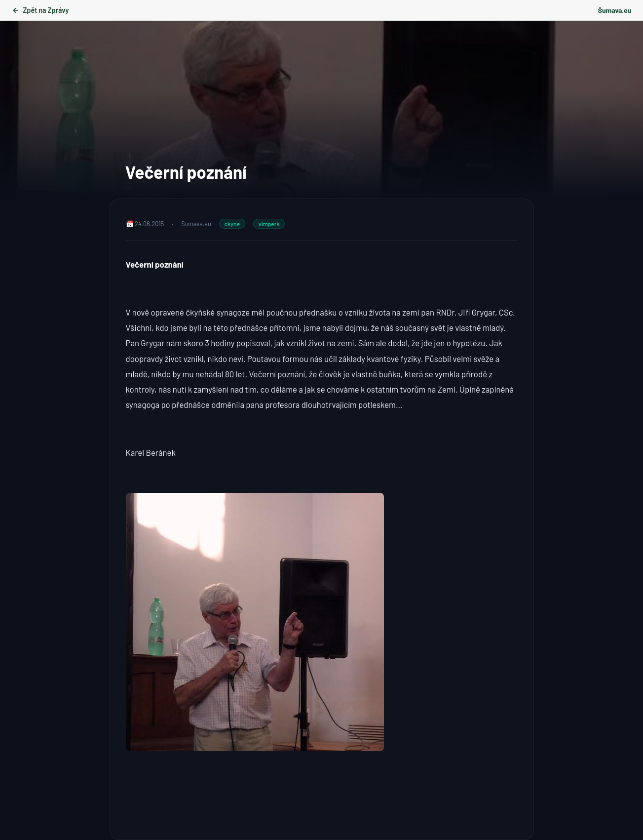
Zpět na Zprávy (40, 10)
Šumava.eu (615, 10)
